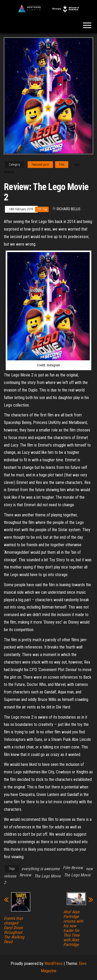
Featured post (40, 165)
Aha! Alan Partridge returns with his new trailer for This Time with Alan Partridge (73, 928)
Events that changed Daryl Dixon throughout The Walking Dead (14, 930)
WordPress (54, 964)
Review (25, 875)
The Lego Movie (47, 876)
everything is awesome (41, 869)
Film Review (73, 868)
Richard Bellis (69, 209)
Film (62, 165)
